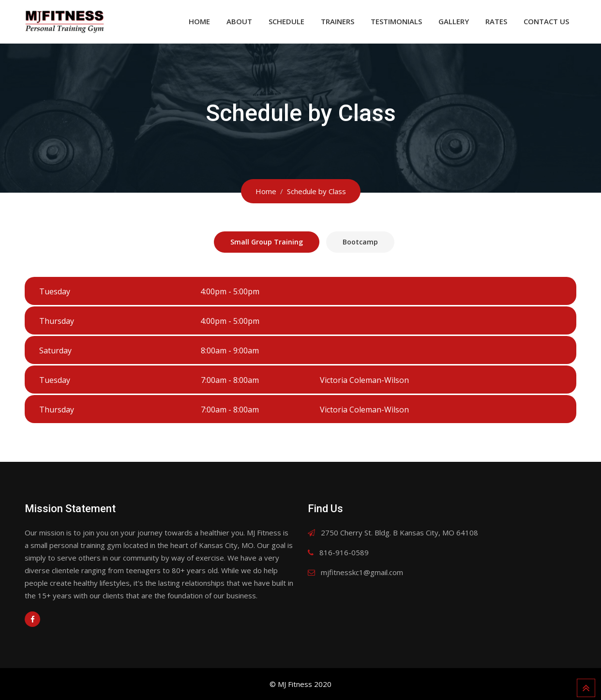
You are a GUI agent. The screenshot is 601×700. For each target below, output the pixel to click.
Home (199, 21)
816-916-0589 (344, 552)
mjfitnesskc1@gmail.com (362, 572)
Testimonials (396, 21)
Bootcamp (360, 242)
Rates (496, 21)
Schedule (286, 21)
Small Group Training (267, 242)
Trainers (338, 21)
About (239, 21)
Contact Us (546, 21)
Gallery (454, 21)
